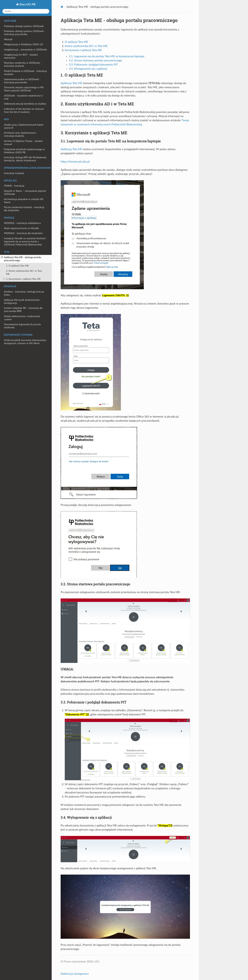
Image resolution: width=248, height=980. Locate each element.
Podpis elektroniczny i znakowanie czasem (22, 318)
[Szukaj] (26, 11)
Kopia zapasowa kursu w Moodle (21, 228)
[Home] (62, 7)
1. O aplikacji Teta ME (17, 266)
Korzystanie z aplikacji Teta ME (83, 50)
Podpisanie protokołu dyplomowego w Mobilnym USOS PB (24, 151)
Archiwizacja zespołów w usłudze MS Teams (24, 201)
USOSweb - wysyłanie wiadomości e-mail (24, 97)
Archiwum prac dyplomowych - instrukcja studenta (21, 134)
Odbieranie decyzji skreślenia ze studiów (25, 104)
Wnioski (8, 39)
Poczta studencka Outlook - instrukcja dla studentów (24, 209)
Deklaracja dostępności (75, 974)
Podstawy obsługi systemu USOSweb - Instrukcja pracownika (25, 33)
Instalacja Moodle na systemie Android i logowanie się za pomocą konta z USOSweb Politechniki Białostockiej (25, 242)
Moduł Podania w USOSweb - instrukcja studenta (25, 73)
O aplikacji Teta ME (76, 42)
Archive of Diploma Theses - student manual (23, 143)
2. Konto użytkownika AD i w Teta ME (24, 272)
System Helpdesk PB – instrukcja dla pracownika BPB (23, 310)
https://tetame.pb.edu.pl (75, 162)
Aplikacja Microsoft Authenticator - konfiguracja (23, 302)
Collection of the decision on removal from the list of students (24, 110)
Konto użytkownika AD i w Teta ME (86, 46)
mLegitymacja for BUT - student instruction (21, 56)
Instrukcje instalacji (14, 173)
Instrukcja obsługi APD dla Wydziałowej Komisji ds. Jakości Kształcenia (25, 159)
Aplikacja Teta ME (71, 83)
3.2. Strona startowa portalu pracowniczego (95, 61)
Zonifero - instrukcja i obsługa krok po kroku (24, 293)
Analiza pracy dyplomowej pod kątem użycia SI (24, 126)
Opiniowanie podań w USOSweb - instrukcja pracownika (22, 81)
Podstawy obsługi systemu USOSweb (24, 26)
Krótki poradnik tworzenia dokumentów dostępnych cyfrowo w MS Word (25, 342)
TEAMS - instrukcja (14, 186)
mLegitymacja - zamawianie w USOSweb (25, 50)
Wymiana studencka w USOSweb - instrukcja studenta (23, 64)
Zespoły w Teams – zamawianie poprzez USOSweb (25, 193)
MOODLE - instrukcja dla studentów (23, 233)
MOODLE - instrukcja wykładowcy (22, 223)
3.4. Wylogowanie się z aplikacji (88, 69)
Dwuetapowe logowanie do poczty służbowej (22, 326)
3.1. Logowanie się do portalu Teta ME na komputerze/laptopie (107, 56)
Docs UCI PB (27, 4)
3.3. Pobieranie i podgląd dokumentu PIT (93, 65)
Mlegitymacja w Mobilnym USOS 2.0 (23, 44)
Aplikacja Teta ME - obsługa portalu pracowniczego (21, 259)
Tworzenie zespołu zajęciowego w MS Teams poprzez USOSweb (24, 89)
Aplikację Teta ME (71, 149)
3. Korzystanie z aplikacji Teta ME (22, 279)
